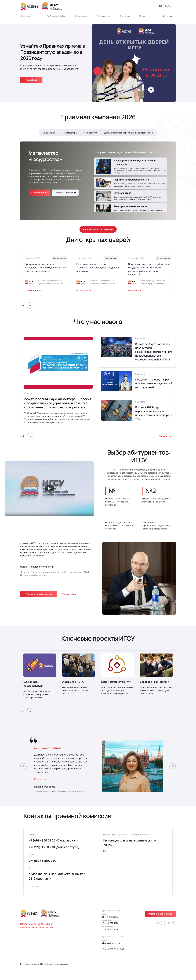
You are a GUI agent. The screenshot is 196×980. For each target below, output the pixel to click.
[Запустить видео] (49, 489)
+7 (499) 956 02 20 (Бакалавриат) (53, 840)
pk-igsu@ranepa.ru (42, 860)
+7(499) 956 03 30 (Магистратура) (54, 847)
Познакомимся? (33, 290)
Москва (26, 16)
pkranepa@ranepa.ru (111, 943)
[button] (151, 90)
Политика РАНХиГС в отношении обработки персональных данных (37, 925)
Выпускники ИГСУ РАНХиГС (48, 748)
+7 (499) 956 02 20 (110, 923)
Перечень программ (65, 193)
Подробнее (31, 80)
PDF (105, 851)
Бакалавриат (49, 133)
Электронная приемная (160, 914)
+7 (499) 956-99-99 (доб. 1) (114, 949)
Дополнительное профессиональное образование (129, 133)
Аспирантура (90, 133)
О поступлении (39, 193)
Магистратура (70, 133)
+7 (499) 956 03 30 (110, 929)
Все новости (165, 436)
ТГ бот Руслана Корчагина (39, 594)
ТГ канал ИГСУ (69, 594)
